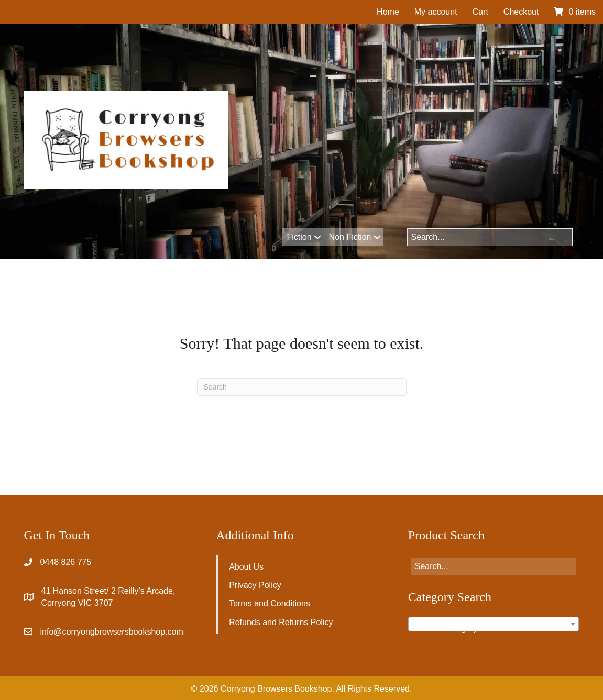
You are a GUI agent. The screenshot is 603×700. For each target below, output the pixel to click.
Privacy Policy (255, 585)
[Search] (302, 387)
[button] (318, 237)
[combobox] (494, 624)
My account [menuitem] (436, 12)
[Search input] (490, 237)
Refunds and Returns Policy (281, 622)
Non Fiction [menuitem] (350, 237)
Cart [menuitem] (480, 12)
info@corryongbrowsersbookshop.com (112, 632)
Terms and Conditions (270, 603)
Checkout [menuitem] (521, 12)
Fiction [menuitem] (299, 237)
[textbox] (494, 629)
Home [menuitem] (388, 12)
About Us (246, 567)
